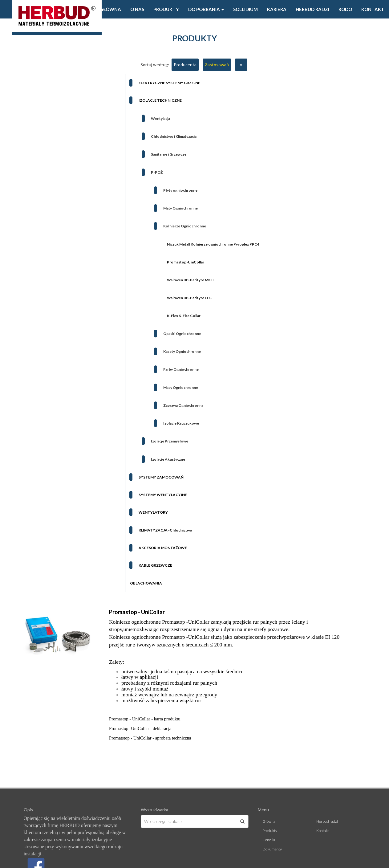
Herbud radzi (312, 9)
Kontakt (373, 9)
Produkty (166, 9)
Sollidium (245, 9)
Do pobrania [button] (206, 9)
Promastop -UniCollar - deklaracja (140, 728)
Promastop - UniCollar (137, 612)
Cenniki (269, 840)
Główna (110, 9)
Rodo (345, 9)
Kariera (277, 9)
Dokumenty (272, 849)
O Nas (137, 9)
